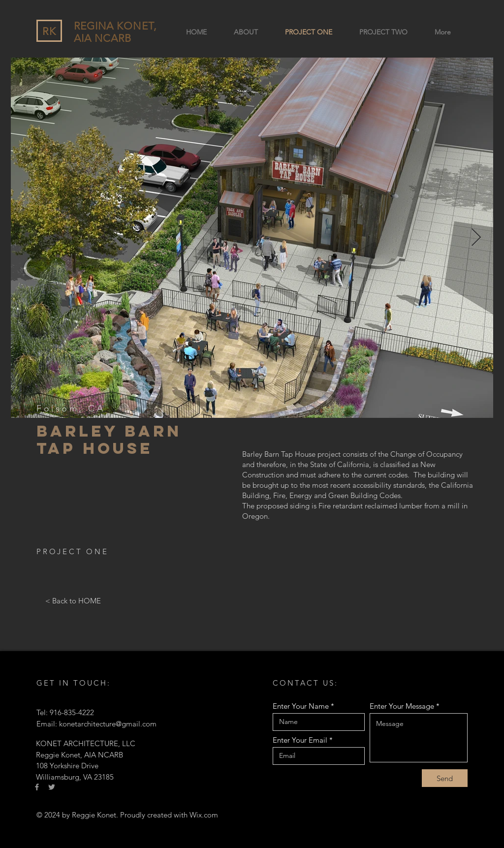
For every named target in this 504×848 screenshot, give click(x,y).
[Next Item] (476, 238)
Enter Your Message (402, 706)
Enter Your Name (301, 706)
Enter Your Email (300, 740)
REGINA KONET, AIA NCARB (115, 32)
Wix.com (204, 815)
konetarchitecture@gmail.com (108, 724)
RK (49, 31)
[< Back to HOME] (73, 600)
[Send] (445, 778)
